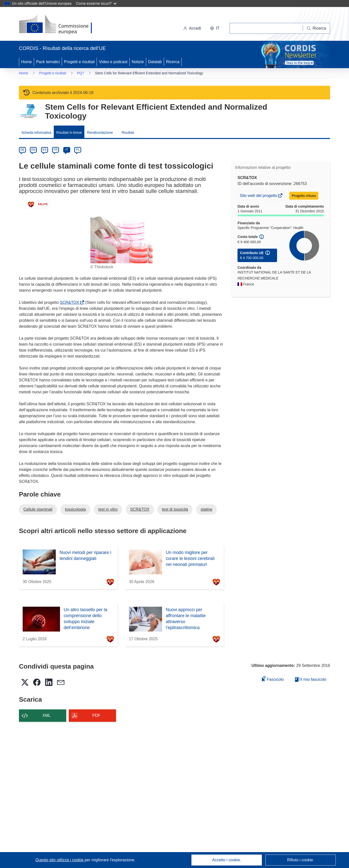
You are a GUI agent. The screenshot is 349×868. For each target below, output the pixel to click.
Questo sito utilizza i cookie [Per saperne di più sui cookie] (60, 860)
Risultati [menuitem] (128, 133)
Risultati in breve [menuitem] (69, 133)
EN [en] (33, 150)
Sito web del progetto (259, 196)
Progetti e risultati (79, 62)
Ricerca (173, 62)
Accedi (192, 28)
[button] (215, 28)
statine (206, 509)
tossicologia (75, 509)
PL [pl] (78, 150)
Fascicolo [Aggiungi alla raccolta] (273, 679)
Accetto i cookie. (227, 860)
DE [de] (23, 150)
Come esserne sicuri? (96, 3)
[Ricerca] (317, 28)
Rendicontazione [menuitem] (100, 133)
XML (47, 715)
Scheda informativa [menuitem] (36, 133)
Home (27, 62)
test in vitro (108, 509)
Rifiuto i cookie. (301, 860)
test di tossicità (175, 509)
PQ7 (81, 73)
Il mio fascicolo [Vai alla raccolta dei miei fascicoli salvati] (311, 679)
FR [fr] (56, 150)
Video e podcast (113, 62)
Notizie (138, 62)
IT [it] (67, 150)
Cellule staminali (38, 509)
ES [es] (45, 150)
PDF (96, 715)
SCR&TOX (71, 302)
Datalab (155, 62)
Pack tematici (48, 62)
